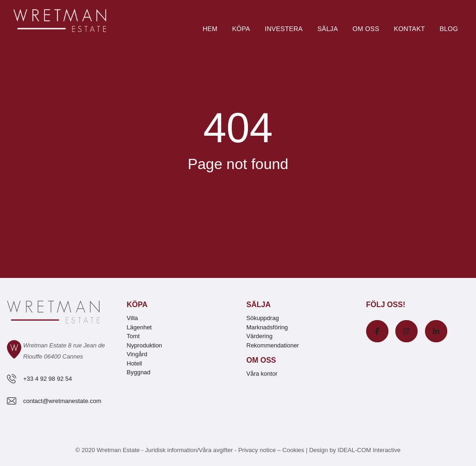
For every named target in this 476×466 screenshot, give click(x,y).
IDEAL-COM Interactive (369, 450)
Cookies (293, 450)
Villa (132, 318)
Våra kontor (262, 374)
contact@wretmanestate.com (62, 401)
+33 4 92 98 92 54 (48, 379)
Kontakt (409, 29)
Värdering (260, 336)
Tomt (133, 336)
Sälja (328, 29)
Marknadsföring (267, 327)
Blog (449, 29)
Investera (284, 29)
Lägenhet (139, 327)
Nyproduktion (144, 345)
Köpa (241, 29)
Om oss (366, 29)
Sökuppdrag (263, 318)
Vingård (137, 354)
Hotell (134, 363)
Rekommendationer (273, 345)
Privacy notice (257, 450)
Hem (210, 29)
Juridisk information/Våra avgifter (190, 450)
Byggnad (138, 372)
